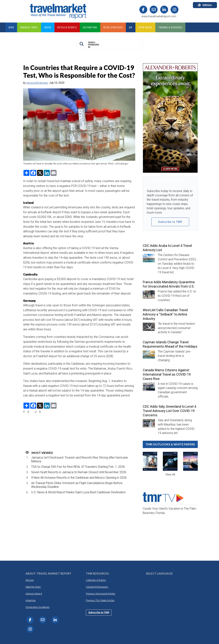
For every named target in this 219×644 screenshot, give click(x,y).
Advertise (31, 600)
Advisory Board (34, 594)
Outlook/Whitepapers (97, 587)
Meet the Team (33, 587)
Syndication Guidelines (38, 607)
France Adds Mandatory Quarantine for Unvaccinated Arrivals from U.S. (169, 284)
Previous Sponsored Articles (101, 594)
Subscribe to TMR (170, 222)
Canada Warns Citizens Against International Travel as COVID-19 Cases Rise (167, 374)
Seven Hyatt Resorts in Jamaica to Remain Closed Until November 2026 (79, 472)
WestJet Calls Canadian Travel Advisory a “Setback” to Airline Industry (165, 314)
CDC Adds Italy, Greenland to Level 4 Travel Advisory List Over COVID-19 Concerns (169, 411)
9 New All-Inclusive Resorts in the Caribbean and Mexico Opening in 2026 (79, 478)
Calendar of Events (96, 580)
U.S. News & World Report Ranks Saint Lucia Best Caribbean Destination (78, 492)
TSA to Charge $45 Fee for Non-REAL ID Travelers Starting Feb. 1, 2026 (78, 467)
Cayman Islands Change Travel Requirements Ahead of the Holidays (170, 344)
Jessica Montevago (37, 83)
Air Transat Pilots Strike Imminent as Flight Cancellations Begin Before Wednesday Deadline (77, 485)
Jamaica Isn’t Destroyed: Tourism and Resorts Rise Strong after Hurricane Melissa (80, 459)
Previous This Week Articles (100, 600)
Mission (30, 580)
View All (170, 475)
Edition (205, 5)
